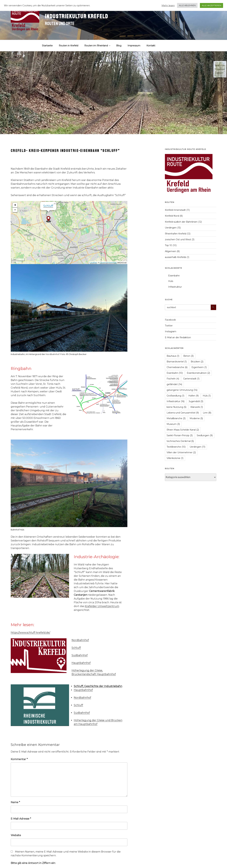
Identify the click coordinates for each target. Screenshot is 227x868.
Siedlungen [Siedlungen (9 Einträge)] (205, 435)
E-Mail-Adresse (21, 819)
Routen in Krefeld (68, 46)
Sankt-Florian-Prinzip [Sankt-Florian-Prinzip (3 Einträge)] (180, 435)
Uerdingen (171, 228)
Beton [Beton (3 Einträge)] (188, 356)
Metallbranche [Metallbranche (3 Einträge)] (176, 418)
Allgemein (170, 251)
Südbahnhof (80, 655)
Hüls (171, 281)
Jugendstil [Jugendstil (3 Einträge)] (196, 401)
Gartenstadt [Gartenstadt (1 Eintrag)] (191, 379)
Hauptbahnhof (81, 663)
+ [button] (15, 205)
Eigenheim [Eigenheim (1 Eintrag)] (199, 367)
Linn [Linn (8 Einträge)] (207, 413)
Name (15, 802)
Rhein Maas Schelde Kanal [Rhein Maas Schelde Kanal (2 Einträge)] (183, 430)
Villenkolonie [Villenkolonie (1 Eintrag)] (175, 458)
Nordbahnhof (53, 354)
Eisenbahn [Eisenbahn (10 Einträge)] (175, 373)
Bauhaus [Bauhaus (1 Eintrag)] (173, 356)
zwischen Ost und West (178, 239)
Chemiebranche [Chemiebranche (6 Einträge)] (177, 367)
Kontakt (151, 46)
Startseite (47, 46)
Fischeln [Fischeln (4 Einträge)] (173, 379)
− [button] (15, 210)
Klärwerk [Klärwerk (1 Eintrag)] (197, 407)
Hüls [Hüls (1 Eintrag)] (207, 396)
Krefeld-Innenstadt (175, 210)
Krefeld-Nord (172, 216)
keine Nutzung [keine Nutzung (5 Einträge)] (176, 407)
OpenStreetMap (108, 263)
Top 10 (168, 245)
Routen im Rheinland (98, 46)
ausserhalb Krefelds (176, 257)
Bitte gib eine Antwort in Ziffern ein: (33, 863)
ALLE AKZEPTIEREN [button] (211, 5)
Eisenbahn (174, 276)
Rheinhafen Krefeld (176, 234)
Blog (119, 46)
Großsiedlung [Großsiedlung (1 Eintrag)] (175, 396)
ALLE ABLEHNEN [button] (187, 5)
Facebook (170, 320)
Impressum (134, 46)
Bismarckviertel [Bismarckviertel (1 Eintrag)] (177, 362)
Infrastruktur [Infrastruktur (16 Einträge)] (176, 401)
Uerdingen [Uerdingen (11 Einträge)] (197, 447)
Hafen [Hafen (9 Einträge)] (194, 396)
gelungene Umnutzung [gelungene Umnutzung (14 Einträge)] (182, 390)
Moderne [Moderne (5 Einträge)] (196, 418)
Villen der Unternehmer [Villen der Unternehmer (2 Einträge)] (181, 452)
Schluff (48, 206)
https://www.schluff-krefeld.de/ (30, 633)
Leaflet (93, 263)
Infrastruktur (175, 287)
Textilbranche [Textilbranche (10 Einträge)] (176, 447)
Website (16, 835)
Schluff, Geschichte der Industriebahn (98, 686)
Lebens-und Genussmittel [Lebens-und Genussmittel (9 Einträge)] (183, 413)
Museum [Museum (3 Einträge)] (173, 424)
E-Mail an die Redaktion (178, 337)
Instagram (171, 331)
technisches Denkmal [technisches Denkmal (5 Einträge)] (180, 441)
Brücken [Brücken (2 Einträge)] (197, 362)
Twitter (169, 326)
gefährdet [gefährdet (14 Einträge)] (174, 384)
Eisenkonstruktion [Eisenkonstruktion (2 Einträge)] (198, 373)
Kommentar (19, 759)
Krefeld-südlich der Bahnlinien (181, 222)
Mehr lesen (168, 6)
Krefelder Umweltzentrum (102, 606)
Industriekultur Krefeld (76, 16)
